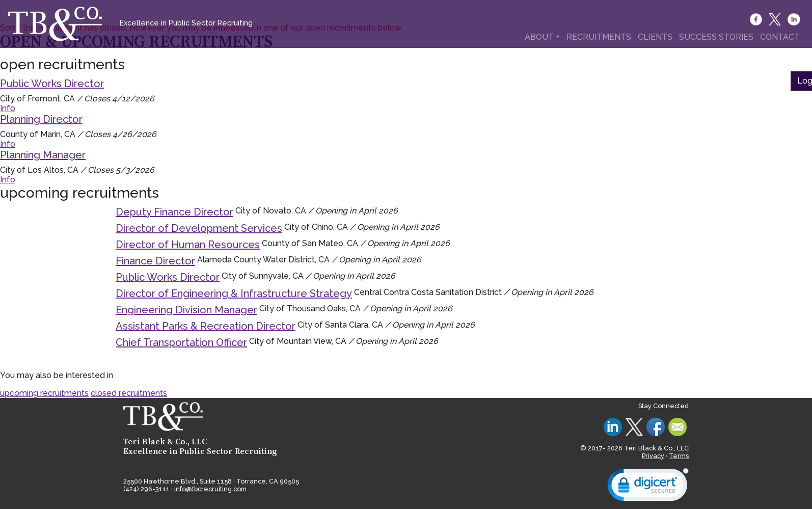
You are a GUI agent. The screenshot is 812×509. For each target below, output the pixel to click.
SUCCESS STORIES (716, 37)
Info (8, 108)
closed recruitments (129, 393)
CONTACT (780, 37)
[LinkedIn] (794, 19)
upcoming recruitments (44, 393)
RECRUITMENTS (599, 37)
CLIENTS (655, 37)
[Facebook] (757, 19)
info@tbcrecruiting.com (210, 489)
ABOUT (539, 37)
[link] (648, 487)
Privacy (653, 456)
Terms (679, 456)
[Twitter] (776, 19)
